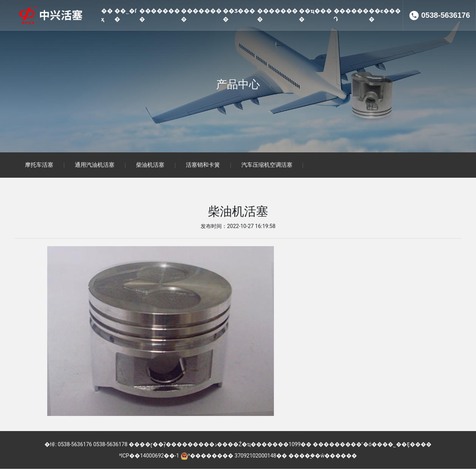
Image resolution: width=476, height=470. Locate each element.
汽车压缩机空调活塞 (272, 166)
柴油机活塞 (153, 166)
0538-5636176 (446, 45)
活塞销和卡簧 (207, 166)
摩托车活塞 (40, 166)
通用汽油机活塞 (97, 166)
